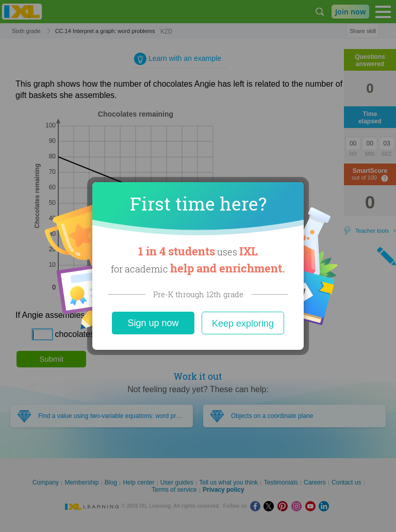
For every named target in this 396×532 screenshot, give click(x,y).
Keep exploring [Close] (243, 324)
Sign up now (153, 323)
